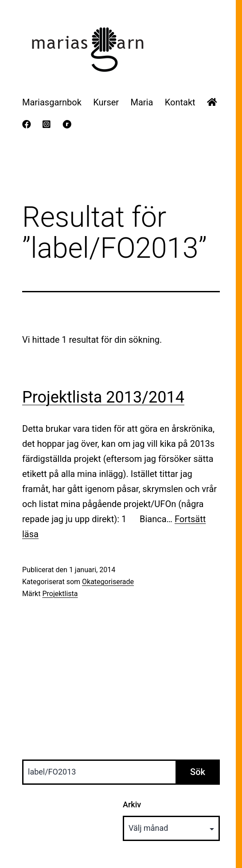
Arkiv (132, 804)
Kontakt (180, 102)
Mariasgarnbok (52, 102)
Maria (142, 102)
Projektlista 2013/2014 (103, 397)
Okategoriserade (108, 582)
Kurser (106, 102)
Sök (198, 772)
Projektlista (60, 594)
